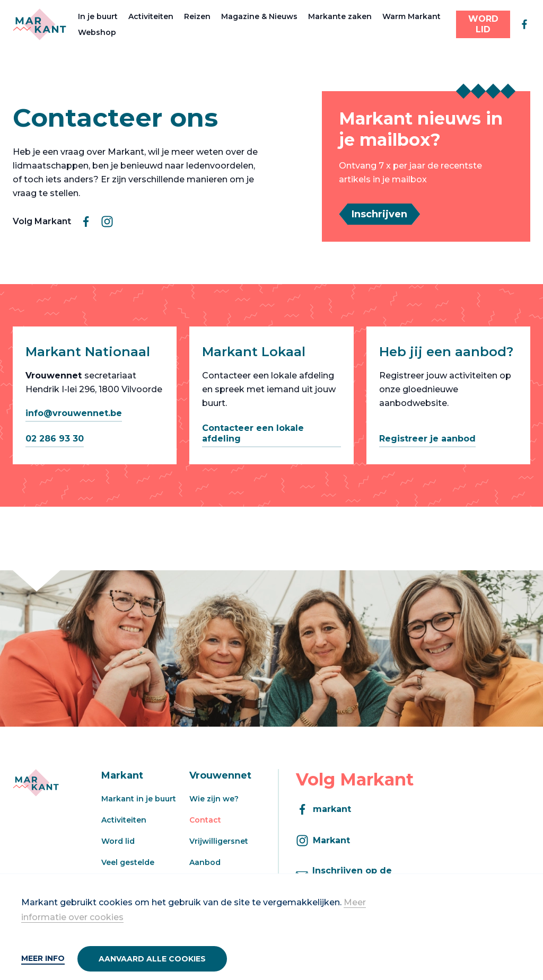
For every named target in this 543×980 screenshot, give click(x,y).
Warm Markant (411, 16)
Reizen (197, 16)
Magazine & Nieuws (259, 16)
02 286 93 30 (55, 439)
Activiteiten (151, 16)
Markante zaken (340, 16)
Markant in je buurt (139, 799)
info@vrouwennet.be (74, 413)
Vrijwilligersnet (219, 841)
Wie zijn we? (214, 799)
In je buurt (98, 16)
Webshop (97, 32)
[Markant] (40, 24)
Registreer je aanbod (427, 439)
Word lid (118, 841)
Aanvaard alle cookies (152, 959)
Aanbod (205, 862)
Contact (205, 820)
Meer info (43, 958)
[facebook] (524, 24)
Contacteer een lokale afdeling (253, 433)
